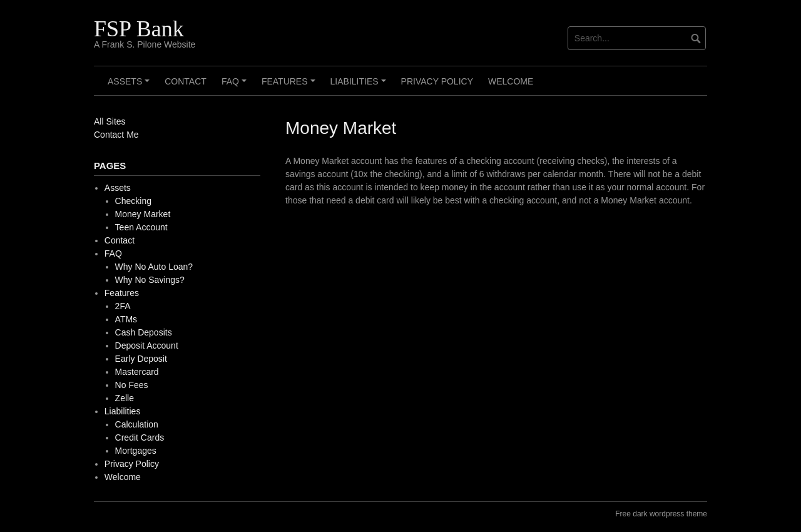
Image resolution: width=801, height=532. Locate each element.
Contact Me (116, 135)
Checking (133, 201)
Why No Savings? (150, 280)
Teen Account (141, 227)
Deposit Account (147, 345)
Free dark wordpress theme (661, 514)
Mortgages (136, 451)
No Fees (132, 385)
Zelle (125, 398)
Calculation (137, 424)
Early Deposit (141, 359)
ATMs (126, 319)
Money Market (143, 214)
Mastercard (137, 372)
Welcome (511, 81)
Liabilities (360, 86)
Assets (130, 86)
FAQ (236, 86)
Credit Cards (140, 437)
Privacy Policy (437, 81)
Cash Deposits (144, 332)
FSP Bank (139, 29)
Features (290, 86)
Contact (186, 81)
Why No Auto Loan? (154, 267)
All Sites (110, 121)
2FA (123, 306)
